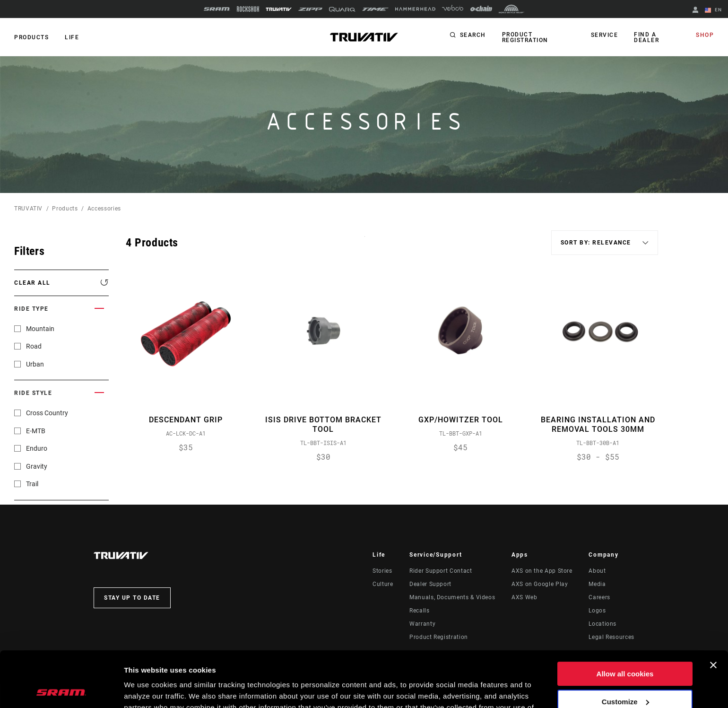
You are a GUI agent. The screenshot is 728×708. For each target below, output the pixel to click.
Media (597, 584)
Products (31, 37)
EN (713, 10)
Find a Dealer (646, 37)
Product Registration (525, 37)
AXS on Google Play (540, 584)
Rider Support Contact (441, 571)
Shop (705, 35)
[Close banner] (713, 610)
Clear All (32, 283)
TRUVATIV (28, 209)
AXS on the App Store (542, 571)
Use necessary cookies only (625, 674)
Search (473, 35)
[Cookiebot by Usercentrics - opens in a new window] (61, 690)
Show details (146, 689)
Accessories (104, 209)
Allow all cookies (625, 618)
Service (605, 35)
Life (72, 37)
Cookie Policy (230, 663)
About (597, 571)
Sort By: (365, 242)
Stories (382, 571)
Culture (383, 584)
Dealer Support (430, 584)
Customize (625, 646)
